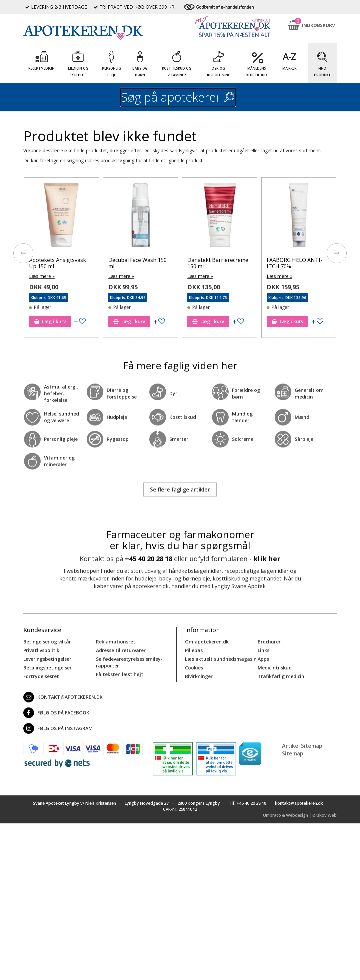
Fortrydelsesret (41, 676)
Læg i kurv (50, 321)
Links (263, 650)
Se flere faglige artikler (180, 490)
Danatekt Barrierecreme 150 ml (218, 263)
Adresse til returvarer (121, 650)
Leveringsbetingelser (47, 659)
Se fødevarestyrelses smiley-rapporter (129, 662)
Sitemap (293, 753)
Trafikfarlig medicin (281, 676)
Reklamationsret (116, 642)
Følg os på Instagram (58, 728)
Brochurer (269, 642)
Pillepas (194, 650)
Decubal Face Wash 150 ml (137, 263)
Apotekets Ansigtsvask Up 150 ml (57, 263)
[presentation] (23, 253)
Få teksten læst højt (120, 674)
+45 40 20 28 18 (149, 559)
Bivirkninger (199, 676)
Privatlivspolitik (41, 650)
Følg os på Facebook (56, 713)
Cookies (194, 668)
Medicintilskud (275, 668)
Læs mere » (42, 276)
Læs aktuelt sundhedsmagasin (221, 659)
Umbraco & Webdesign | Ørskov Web (300, 815)
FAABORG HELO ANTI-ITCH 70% (294, 263)
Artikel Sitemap (302, 746)
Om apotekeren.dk (207, 642)
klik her (267, 559)
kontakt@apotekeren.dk (63, 697)
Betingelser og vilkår (47, 642)
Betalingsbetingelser (47, 668)
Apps (263, 659)
